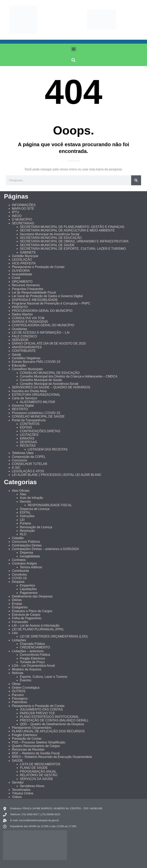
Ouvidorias (19, 329)
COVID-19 (19, 578)
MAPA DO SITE (23, 209)
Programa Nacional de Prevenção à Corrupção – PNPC (51, 303)
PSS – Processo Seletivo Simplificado (39, 742)
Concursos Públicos (26, 542)
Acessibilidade (22, 274)
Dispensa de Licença (35, 509)
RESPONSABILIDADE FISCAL (50, 505)
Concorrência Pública (35, 655)
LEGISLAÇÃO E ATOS (28, 471)
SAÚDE (17, 761)
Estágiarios (20, 607)
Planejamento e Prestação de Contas (38, 267)
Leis (15, 633)
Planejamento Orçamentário (32, 728)
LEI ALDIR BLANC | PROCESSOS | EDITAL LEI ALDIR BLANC (57, 475)
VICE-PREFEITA (24, 263)
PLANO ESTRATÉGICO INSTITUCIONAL (49, 717)
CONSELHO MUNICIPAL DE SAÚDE (38, 416)
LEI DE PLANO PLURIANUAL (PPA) (38, 629)
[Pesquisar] (136, 180)
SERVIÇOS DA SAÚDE (37, 779)
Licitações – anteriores (28, 651)
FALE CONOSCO (24, 336)
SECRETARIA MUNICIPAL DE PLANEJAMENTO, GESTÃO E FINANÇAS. (72, 227)
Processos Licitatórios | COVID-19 (36, 413)
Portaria (25, 523)
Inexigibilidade (30, 556)
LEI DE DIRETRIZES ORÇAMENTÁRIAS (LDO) (54, 636)
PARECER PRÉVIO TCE (37, 713)
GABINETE (28, 252)
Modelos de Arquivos (27, 669)
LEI (22, 520)
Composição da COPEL (29, 457)
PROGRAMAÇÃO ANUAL (38, 772)
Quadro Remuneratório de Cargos (36, 746)
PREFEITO (20, 307)
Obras (16, 684)
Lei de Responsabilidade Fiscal (34, 292)
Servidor (18, 782)
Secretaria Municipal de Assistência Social (50, 234)
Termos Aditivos (31, 567)
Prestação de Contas (27, 739)
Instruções (27, 516)
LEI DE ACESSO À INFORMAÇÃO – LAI (41, 333)
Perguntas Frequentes (28, 289)
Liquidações (28, 589)
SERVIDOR (20, 340)
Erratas (17, 604)
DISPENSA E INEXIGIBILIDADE (35, 300)
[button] (73, 49)
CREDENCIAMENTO (35, 647)
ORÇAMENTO (22, 282)
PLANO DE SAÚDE (34, 768)
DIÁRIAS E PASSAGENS (30, 322)
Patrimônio (19, 702)
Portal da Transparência (29, 420)
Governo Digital (23, 406)
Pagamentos (29, 593)
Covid (16, 278)
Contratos (19, 560)
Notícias (18, 673)
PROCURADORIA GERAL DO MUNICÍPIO (42, 311)
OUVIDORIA (21, 271)
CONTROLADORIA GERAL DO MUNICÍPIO (43, 325)
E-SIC (16, 468)
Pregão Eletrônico (32, 658)
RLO (23, 534)
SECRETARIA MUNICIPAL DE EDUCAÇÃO (51, 238)
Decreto (25, 502)
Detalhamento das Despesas (32, 596)
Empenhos (27, 585)
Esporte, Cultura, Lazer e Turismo (44, 677)
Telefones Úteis (23, 453)
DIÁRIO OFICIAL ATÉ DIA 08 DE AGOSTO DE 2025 (49, 343)
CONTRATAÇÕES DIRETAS (40, 431)
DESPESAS (28, 442)
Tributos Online (23, 793)
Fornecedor (20, 622)
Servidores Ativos (32, 786)
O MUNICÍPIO (22, 219)
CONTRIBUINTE (24, 351)
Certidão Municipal (25, 256)
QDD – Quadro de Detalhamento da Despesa (52, 724)
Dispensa (26, 553)
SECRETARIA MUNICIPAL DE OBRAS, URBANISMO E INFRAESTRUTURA (74, 241)
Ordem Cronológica (26, 688)
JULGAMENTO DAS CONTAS (41, 709)
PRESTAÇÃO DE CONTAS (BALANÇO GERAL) (54, 720)
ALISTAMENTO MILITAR (37, 402)
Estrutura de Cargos (26, 615)
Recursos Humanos (26, 285)
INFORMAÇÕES (24, 205)
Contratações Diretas (27, 545)
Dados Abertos (22, 314)
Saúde (16, 355)
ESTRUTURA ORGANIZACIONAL (36, 395)
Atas (23, 494)
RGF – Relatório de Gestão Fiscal (36, 753)
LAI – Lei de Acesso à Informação (36, 626)
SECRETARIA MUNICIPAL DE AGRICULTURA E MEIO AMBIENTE (67, 230)
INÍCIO (17, 216)
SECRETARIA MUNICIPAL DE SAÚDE (47, 245)
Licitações (19, 640)
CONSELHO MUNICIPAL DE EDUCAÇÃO (50, 373)
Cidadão (18, 538)
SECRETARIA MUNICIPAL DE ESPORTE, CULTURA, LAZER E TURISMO (73, 249)
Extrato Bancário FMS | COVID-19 (36, 362)
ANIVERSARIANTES (27, 347)
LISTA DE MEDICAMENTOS (40, 764)
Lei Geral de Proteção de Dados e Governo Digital (47, 296)
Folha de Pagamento (27, 618)
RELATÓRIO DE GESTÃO (39, 775)
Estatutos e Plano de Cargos (32, 611)
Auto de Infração (31, 498)
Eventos (26, 680)
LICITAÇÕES (29, 435)
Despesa (18, 582)
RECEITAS (28, 446)
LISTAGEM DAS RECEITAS (48, 449)
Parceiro (18, 695)
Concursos (19, 460)
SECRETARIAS (23, 223)
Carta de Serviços (24, 398)
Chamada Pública (32, 644)
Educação (19, 365)
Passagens (20, 699)
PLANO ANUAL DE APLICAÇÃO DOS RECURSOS (48, 731)
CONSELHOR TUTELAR (30, 464)
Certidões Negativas (26, 358)
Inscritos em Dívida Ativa (29, 391)
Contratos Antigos (24, 563)
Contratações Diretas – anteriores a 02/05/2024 (45, 549)
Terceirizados (21, 790)
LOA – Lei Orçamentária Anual (33, 666)
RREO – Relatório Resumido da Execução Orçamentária (52, 757)
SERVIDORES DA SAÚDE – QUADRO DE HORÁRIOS (51, 387)
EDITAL (25, 512)
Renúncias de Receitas (28, 749)
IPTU (15, 212)
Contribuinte (20, 571)
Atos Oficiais (21, 491)
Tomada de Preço (32, 662)
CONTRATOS (30, 424)
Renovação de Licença (36, 527)
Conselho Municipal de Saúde (41, 380)
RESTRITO (20, 409)
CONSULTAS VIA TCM (28, 318)
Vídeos (17, 797)
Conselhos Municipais (27, 369)
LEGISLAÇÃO (22, 260)
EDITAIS (26, 427)
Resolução (27, 531)
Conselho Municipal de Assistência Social (49, 384)
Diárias (17, 600)
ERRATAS (27, 438)
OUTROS (19, 691)
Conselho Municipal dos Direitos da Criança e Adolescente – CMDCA (69, 376)
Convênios (19, 575)
